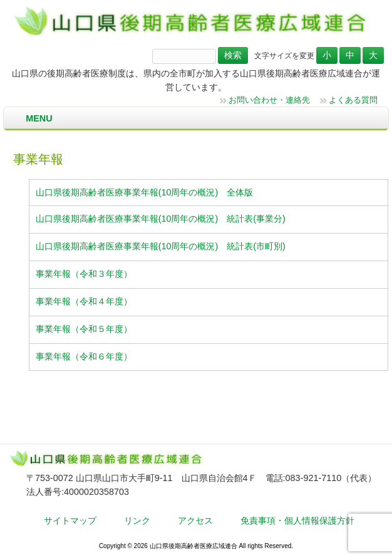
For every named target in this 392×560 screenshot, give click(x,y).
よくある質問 (353, 100)
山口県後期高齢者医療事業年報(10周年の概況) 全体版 (145, 192)
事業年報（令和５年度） (84, 329)
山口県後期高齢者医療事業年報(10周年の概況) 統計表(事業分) (161, 219)
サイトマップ (70, 521)
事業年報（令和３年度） (84, 274)
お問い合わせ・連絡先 (269, 100)
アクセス (195, 521)
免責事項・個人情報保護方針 (297, 521)
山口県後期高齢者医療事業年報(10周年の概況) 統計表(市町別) (161, 246)
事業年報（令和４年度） (84, 301)
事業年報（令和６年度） (84, 356)
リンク (137, 521)
